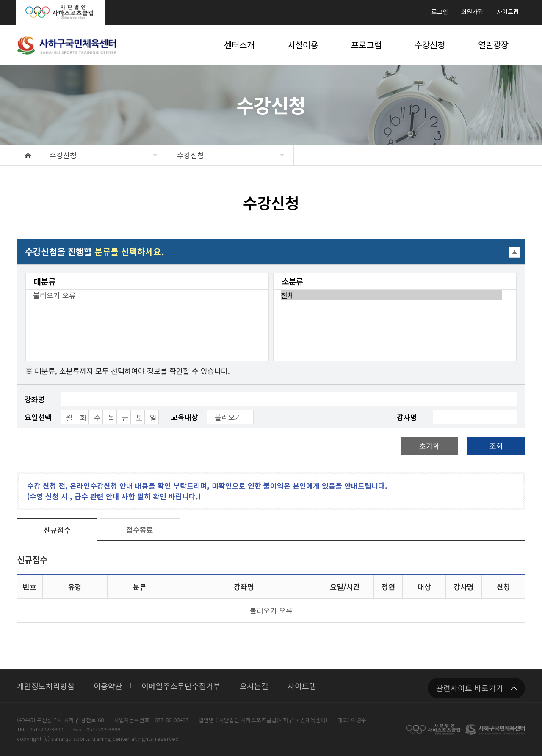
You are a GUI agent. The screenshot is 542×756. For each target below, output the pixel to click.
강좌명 (35, 399)
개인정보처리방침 (46, 686)
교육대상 (185, 417)
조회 (496, 446)
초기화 (429, 446)
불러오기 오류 (144, 295)
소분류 (292, 281)
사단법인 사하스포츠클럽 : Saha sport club (60, 12)
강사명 (407, 417)
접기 (271, 252)
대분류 (45, 281)
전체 (391, 295)
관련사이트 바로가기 (470, 688)
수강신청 (63, 155)
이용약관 (108, 686)
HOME (28, 155)
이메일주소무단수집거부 (181, 686)
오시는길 (254, 686)
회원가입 (472, 11)
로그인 (440, 11)
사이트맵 (508, 11)
